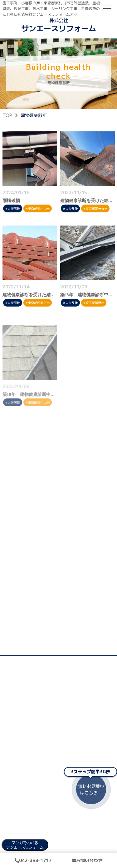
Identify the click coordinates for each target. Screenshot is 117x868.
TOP (7, 115)
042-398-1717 (33, 860)
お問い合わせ (87, 860)
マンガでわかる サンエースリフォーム (25, 845)
